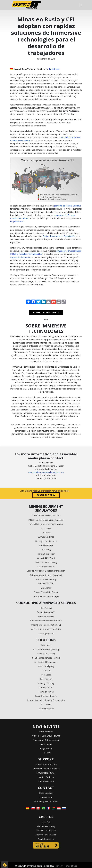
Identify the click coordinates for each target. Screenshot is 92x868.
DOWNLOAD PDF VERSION (46, 312)
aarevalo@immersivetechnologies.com (46, 472)
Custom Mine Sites (46, 567)
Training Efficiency (46, 683)
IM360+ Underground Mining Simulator (46, 520)
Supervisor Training (46, 653)
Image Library (46, 748)
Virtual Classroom (46, 583)
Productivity (46, 704)
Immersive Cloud (46, 781)
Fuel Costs (46, 675)
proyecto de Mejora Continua (68, 206)
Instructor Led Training (46, 579)
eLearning (46, 550)
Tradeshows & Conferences (46, 740)
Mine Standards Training (46, 562)
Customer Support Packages (46, 596)
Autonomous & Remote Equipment (46, 575)
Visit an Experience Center (46, 801)
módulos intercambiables (30, 254)
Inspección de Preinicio (21, 257)
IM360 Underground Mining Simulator (46, 524)
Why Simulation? (46, 709)
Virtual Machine (46, 545)
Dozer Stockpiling (46, 666)
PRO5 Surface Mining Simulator (46, 516)
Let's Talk (46, 822)
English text (54, 69)
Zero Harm (46, 645)
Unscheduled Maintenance (46, 662)
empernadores (17, 221)
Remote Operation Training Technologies (46, 700)
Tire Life (46, 671)
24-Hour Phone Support (46, 764)
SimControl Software (46, 773)
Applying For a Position (46, 835)
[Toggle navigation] (80, 5)
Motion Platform (46, 777)
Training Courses (46, 633)
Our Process (46, 608)
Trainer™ (46, 612)
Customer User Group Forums (46, 736)
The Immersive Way (46, 826)
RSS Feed (46, 753)
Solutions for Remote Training (46, 658)
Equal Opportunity (46, 839)
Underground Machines (46, 541)
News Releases (46, 731)
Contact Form (46, 797)
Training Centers (46, 687)
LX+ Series (46, 528)
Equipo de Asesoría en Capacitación (59, 236)
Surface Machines (46, 537)
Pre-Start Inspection (46, 554)
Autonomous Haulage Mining (46, 649)
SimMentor (46, 588)
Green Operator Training (46, 696)
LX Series (46, 533)
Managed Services (46, 616)
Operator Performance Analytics (46, 629)
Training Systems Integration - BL (46, 625)
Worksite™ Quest (46, 558)
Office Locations (46, 793)
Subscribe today (46, 495)
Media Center (46, 744)
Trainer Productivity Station (46, 592)
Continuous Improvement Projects (46, 621)
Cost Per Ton (46, 679)
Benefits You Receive (46, 830)
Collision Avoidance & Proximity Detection (46, 571)
